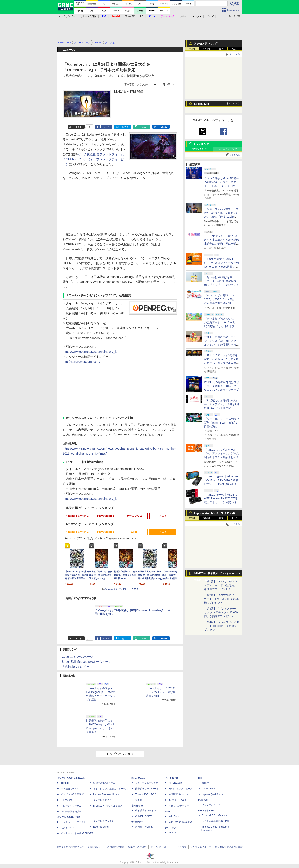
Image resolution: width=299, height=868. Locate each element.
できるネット (68, 828)
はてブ (125, 127)
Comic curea (208, 789)
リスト (90, 127)
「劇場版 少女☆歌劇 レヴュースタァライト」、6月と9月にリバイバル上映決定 (222, 404)
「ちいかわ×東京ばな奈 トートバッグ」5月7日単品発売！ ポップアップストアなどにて (222, 281)
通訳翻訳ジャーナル (179, 794)
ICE (200, 778)
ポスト (79, 127)
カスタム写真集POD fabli (216, 821)
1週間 (221, 49)
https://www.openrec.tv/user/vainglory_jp (90, 352)
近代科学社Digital (144, 827)
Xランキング (201, 144)
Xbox (134, 532)
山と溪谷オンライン (145, 811)
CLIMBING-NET (143, 816)
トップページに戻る (120, 754)
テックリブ (170, 828)
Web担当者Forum (70, 789)
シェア (106, 127)
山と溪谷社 (137, 806)
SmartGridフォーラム (104, 783)
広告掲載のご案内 (115, 847)
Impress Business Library (106, 794)
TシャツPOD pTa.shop (214, 815)
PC (142, 16)
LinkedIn (164, 127)
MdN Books (174, 816)
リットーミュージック (147, 783)
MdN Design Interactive (180, 822)
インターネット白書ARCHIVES (77, 833)
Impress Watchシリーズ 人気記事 (214, 513)
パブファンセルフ (211, 805)
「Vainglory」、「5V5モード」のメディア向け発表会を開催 (161, 692)
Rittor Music (138, 778)
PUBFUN (203, 800)
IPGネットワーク (207, 811)
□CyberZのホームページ (76, 657)
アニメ (163, 516)
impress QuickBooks (212, 794)
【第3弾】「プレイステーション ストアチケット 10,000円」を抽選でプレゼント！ (221, 612)
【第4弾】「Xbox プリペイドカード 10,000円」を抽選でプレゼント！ (222, 626)
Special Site (201, 104)
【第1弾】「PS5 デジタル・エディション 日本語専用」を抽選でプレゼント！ (221, 585)
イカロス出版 (172, 778)
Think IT (65, 783)
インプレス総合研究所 (72, 794)
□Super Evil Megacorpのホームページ (86, 662)
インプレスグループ (201, 847)
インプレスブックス (104, 821)
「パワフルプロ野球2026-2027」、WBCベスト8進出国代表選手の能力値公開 (222, 299)
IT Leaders (66, 800)
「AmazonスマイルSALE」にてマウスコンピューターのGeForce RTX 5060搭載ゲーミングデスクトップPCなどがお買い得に (221, 267)
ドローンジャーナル (71, 806)
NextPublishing (101, 827)
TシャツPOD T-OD (146, 794)
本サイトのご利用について (70, 847)
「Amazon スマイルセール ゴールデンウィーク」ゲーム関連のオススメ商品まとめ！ (221, 453)
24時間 (206, 49)
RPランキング (199, 149)
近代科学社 (137, 822)
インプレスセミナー (104, 800)
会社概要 (182, 847)
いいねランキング (228, 149)
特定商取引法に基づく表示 (229, 847)
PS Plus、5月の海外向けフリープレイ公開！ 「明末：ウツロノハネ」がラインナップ (222, 386)
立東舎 (139, 800)
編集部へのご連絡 (137, 847)
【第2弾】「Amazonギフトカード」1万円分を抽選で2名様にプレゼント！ (222, 599)
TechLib (172, 832)
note (144, 127)
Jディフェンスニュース (181, 789)
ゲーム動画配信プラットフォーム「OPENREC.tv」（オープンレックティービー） (93, 159)
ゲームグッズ (134, 516)
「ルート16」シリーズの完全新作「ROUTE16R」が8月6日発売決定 (222, 423)
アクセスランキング (206, 44)
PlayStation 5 (106, 516)
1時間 (192, 49)
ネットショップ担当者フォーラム (110, 789)
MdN (167, 811)
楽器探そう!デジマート (147, 789)
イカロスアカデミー (179, 806)
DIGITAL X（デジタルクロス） (109, 806)
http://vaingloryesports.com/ (81, 362)
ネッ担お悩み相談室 (71, 811)
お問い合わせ (95, 847)
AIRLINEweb (175, 783)
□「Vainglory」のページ (76, 667)
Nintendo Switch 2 (77, 516)
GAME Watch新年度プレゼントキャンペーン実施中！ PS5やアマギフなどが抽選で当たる (217, 574)
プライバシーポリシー (162, 847)
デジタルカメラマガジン (73, 822)
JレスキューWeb (177, 800)
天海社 (205, 783)
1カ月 (235, 49)
